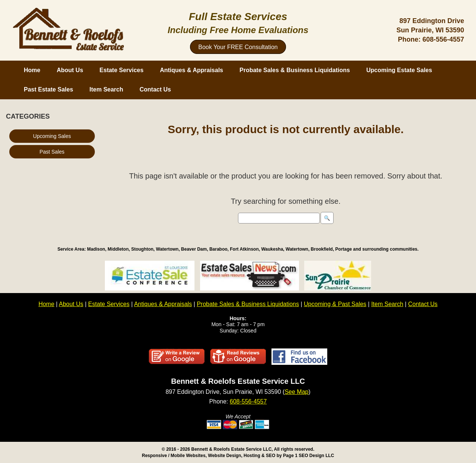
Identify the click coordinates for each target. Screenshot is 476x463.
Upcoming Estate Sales (399, 70)
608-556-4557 (443, 39)
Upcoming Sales (52, 136)
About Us (70, 70)
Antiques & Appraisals (192, 70)
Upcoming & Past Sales (335, 304)
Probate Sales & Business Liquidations (295, 70)
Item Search (107, 89)
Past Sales (52, 152)
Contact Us (155, 89)
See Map (296, 392)
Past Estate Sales (49, 89)
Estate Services (122, 70)
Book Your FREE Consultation (238, 47)
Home (32, 70)
